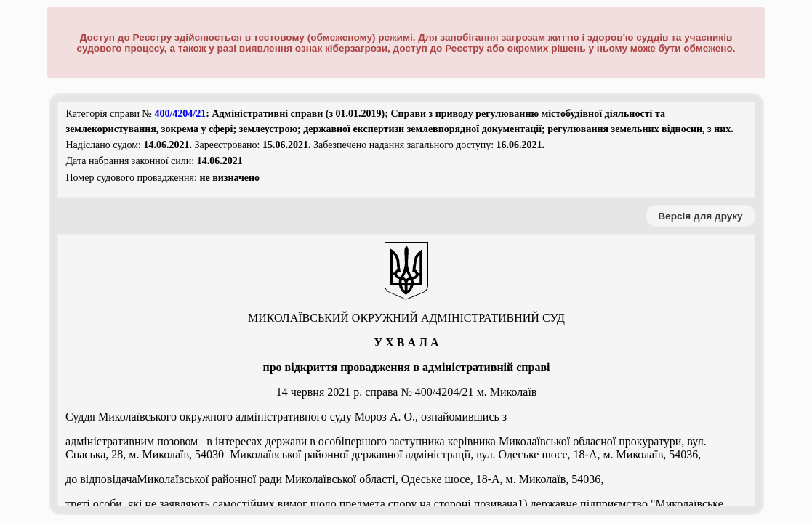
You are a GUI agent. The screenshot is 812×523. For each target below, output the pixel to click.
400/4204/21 (180, 114)
